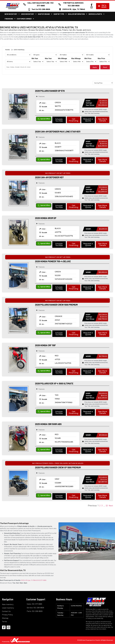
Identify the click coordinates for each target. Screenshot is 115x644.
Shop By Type (60, 14)
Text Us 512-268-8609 (41, 9)
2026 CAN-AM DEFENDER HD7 (49, 177)
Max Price (101, 59)
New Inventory (12, 14)
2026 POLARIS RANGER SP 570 (50, 91)
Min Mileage (62, 59)
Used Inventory (29, 14)
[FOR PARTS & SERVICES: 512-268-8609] (60, 4)
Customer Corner (25, 19)
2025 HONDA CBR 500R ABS (48, 424)
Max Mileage (76, 59)
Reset (105, 67)
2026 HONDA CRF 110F (45, 345)
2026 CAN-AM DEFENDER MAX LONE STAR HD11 (58, 132)
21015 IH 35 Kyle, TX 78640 (29, 580)
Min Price (88, 59)
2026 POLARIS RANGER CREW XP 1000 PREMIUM (58, 467)
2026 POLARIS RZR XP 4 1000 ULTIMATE (54, 383)
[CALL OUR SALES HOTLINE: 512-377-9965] (25, 4)
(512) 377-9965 (42, 580)
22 (107, 505)
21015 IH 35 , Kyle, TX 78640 (74, 9)
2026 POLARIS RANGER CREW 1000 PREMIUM (56, 305)
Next (111, 505)
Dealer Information (78, 14)
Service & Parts (97, 14)
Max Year (48, 59)
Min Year (35, 59)
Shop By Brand (45, 14)
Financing (10, 19)
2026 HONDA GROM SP (46, 218)
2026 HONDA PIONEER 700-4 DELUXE (53, 261)
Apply (95, 67)
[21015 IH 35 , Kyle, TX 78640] (60, 9)
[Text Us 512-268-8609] (29, 9)
